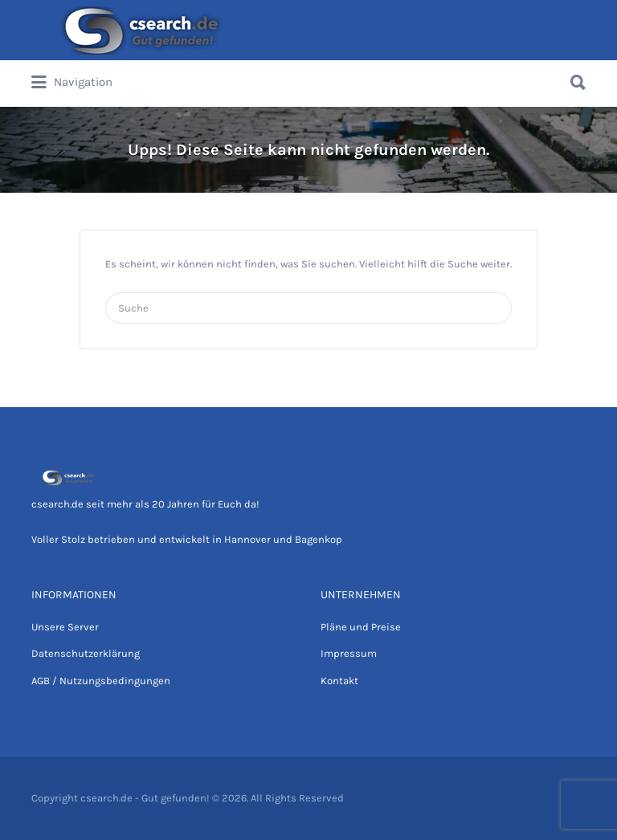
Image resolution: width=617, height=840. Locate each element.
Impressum (349, 653)
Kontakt (339, 681)
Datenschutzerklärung (86, 653)
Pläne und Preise (361, 627)
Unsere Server (65, 627)
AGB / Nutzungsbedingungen (101, 681)
